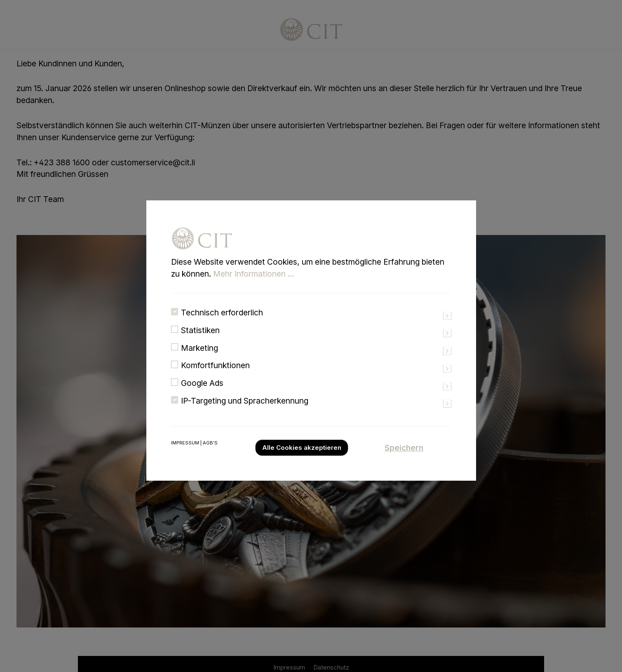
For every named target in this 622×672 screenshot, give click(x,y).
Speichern (404, 459)
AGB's (210, 454)
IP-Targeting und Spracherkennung (245, 412)
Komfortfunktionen (215, 377)
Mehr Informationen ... (253, 285)
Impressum (185, 454)
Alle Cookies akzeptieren (302, 459)
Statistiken (200, 341)
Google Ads (202, 395)
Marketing (200, 359)
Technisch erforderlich (222, 324)
